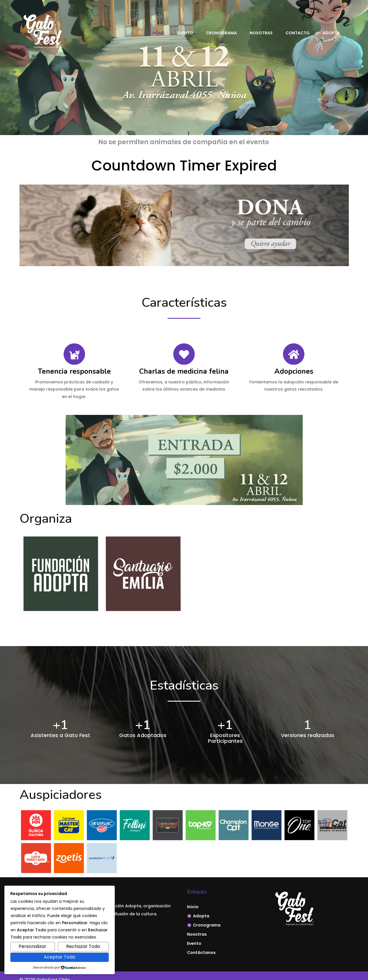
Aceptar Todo (60, 957)
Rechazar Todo (83, 946)
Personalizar (33, 946)
